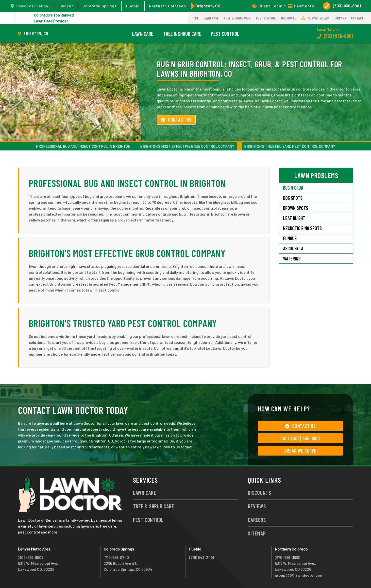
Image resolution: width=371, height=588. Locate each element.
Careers (257, 520)
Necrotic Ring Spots (302, 228)
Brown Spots (296, 208)
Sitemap (257, 533)
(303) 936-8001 (342, 6)
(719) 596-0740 (116, 557)
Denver (66, 6)
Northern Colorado (168, 6)
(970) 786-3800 (288, 557)
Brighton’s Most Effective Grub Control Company (187, 146)
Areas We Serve (300, 451)
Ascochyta (293, 248)
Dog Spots (293, 198)
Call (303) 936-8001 (300, 438)
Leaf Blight (294, 218)
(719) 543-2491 (202, 557)
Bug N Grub (293, 188)
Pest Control (266, 18)
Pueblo (133, 6)
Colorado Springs (100, 6)
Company (340, 18)
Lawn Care (211, 18)
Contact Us (176, 120)
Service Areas (315, 18)
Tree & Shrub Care (237, 18)
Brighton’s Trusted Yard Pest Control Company (290, 146)
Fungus (290, 238)
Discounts (289, 18)
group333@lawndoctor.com (299, 575)
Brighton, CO (208, 6)
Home (195, 18)
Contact (357, 18)
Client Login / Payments (283, 6)
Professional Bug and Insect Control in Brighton (83, 146)
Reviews (257, 506)
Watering (292, 258)
